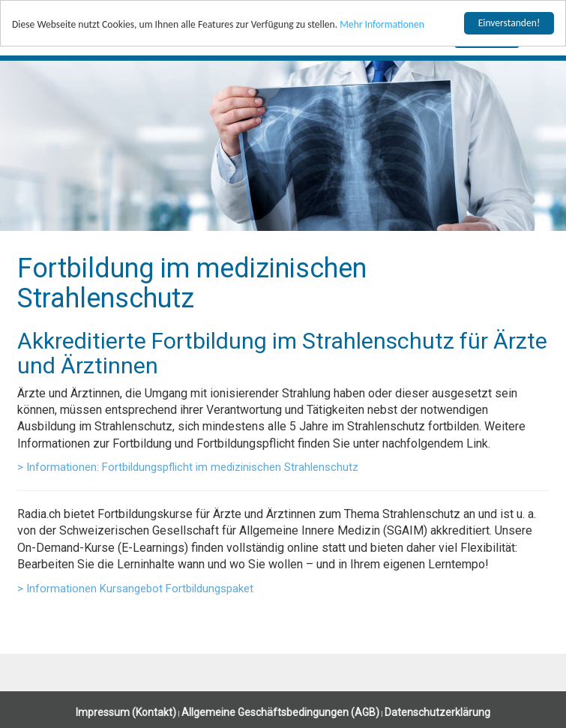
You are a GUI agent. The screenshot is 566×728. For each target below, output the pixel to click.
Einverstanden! (509, 23)
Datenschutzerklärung (437, 712)
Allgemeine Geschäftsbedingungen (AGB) (280, 712)
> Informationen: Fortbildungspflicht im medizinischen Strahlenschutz (188, 467)
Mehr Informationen (382, 24)
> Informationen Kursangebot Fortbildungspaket (135, 589)
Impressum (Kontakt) (126, 712)
